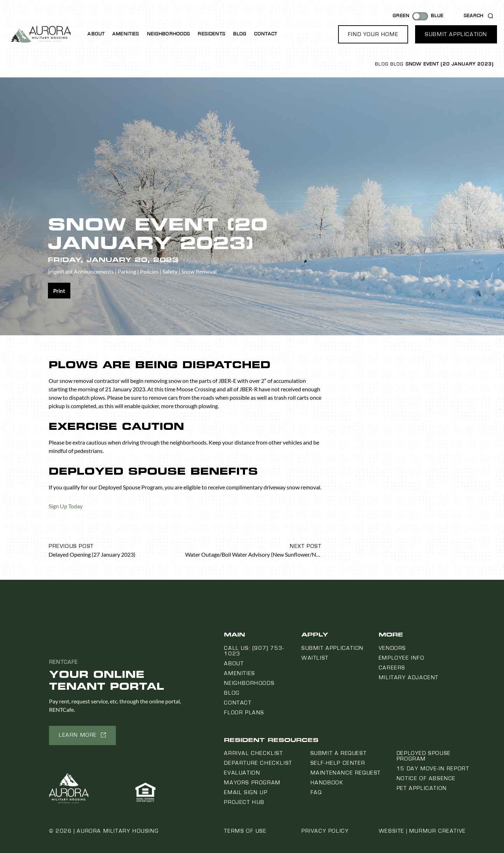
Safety (170, 271)
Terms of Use (245, 831)
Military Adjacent (409, 677)
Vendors (392, 648)
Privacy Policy (325, 831)
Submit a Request (339, 753)
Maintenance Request (346, 773)
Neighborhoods (169, 34)
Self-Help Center (338, 763)
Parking (127, 271)
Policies (149, 271)
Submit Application (332, 648)
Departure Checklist (258, 763)
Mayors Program (252, 783)
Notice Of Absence (426, 778)
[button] (373, 34)
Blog (240, 34)
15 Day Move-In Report (433, 769)
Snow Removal (199, 271)
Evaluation (242, 773)
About (96, 34)
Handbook (327, 783)
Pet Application (422, 788)
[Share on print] (59, 291)
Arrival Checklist (253, 753)
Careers (392, 668)
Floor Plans (244, 713)
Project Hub (244, 802)
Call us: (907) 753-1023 (254, 651)
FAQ (316, 792)
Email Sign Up (246, 792)
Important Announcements (81, 271)
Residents (211, 34)
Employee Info (402, 658)
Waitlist (315, 658)
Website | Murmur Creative (422, 831)
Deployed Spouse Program (424, 756)
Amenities (126, 34)
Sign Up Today (66, 506)
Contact (266, 34)
